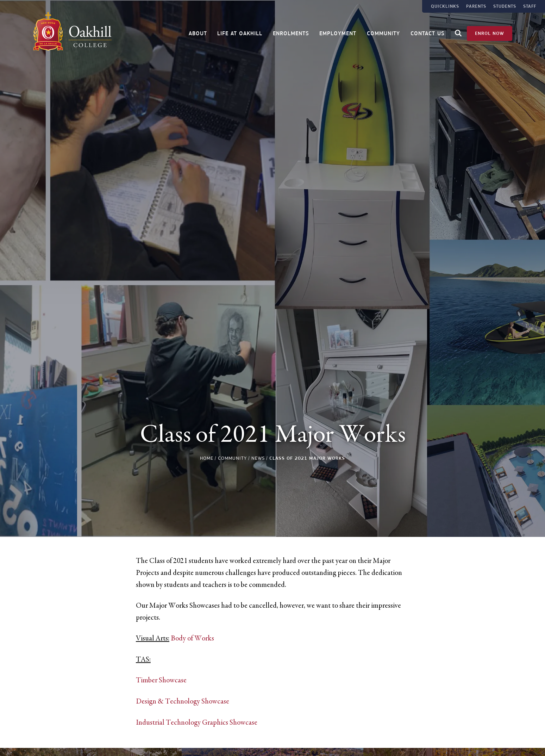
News (258, 458)
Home (207, 458)
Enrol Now (490, 32)
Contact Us (428, 33)
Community (383, 33)
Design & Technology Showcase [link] (183, 701)
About (198, 33)
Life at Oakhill (240, 33)
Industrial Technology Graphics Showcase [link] (197, 723)
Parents (476, 6)
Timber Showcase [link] (161, 680)
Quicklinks (445, 6)
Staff (530, 6)
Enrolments (291, 33)
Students (505, 6)
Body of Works (192, 638)
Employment (338, 33)
